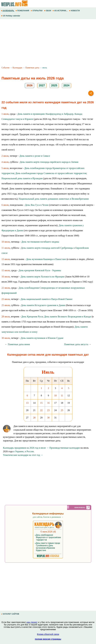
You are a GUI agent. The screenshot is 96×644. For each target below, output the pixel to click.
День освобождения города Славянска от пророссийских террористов (51, 173)
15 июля (6, 270)
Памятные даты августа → (78, 344)
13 (27, 403)
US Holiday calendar (11, 16)
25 (62, 410)
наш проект (32, 622)
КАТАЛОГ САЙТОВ (10, 614)
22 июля (6, 288)
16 (48, 403)
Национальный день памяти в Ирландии (22, 178)
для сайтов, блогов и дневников (48, 517)
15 (41, 403)
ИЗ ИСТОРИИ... (60, 11)
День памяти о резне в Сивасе (35, 156)
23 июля (6, 299)
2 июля (5, 156)
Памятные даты (32, 68)
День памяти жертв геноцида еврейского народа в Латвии (49, 162)
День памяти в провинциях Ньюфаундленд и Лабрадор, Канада (50, 114)
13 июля (6, 259)
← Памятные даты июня (17, 344)
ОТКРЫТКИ (37, 11)
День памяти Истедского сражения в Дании (43, 305)
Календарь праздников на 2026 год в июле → (26, 448)
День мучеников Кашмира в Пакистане (46, 259)
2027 (42, 85)
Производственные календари (65, 448)
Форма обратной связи (48, 634)
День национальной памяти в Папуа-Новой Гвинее (47, 299)
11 (62, 396)
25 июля (6, 305)
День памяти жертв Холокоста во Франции (43, 277)
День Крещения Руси (32, 317)
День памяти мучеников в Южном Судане (42, 338)
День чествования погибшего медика (40, 242)
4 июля (5, 162)
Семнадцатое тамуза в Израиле (17, 119)
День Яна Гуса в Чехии (37, 205)
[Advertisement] (48, 43)
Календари (17, 68)
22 (41, 410)
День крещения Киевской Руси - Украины (40, 270)
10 (55, 396)
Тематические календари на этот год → (23, 455)
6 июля (5, 205)
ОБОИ (48, 11)
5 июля (5, 168)
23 (48, 410)
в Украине (18, 451)
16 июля (6, 277)
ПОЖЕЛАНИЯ (23, 11)
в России (29, 451)
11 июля (6, 248)
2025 (54, 85)
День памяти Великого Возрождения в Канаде (68, 317)
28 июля (6, 317)
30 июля (6, 338)
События (5, 68)
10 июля (6, 242)
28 (34, 418)
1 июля (5, 114)
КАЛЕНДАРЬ (8, 11)
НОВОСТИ (75, 11)
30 (48, 418)
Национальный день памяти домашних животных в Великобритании (54, 199)
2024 (66, 85)
